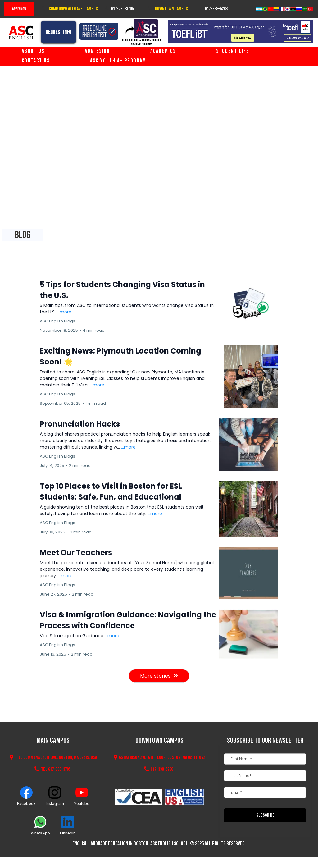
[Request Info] (59, 32)
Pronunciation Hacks (80, 424)
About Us (33, 51)
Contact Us (36, 61)
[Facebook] (26, 796)
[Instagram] (55, 796)
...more (64, 312)
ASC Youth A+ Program (118, 61)
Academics (163, 51)
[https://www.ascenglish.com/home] (21, 33)
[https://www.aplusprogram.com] (141, 29)
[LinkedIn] (68, 826)
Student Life (233, 51)
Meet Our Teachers (76, 553)
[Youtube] (82, 796)
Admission (97, 51)
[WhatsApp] (40, 826)
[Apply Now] (19, 9)
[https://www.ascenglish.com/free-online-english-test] (99, 31)
